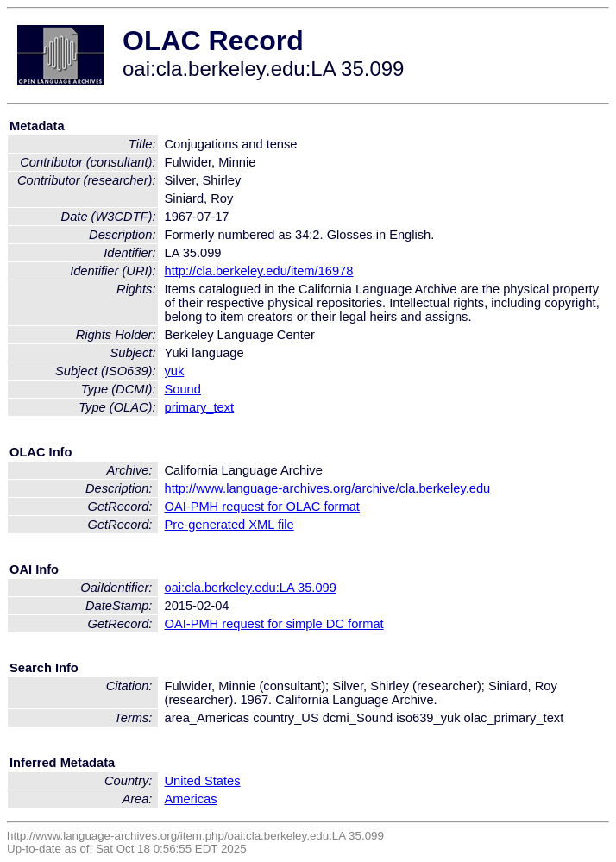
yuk (175, 371)
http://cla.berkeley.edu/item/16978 (259, 271)
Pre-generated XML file (229, 525)
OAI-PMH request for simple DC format (274, 624)
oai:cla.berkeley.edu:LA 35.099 (251, 588)
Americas (191, 799)
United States (203, 781)
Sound (183, 389)
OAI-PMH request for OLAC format (262, 507)
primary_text (200, 407)
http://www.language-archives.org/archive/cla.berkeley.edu (328, 488)
